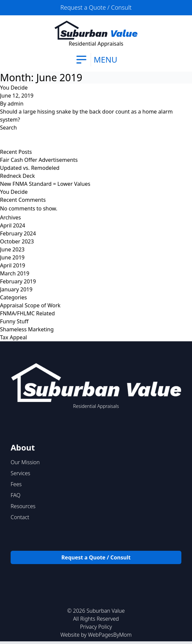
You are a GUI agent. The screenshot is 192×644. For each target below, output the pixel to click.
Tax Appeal (13, 337)
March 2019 (15, 273)
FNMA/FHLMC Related (27, 313)
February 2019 (18, 281)
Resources (23, 506)
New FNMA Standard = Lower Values (45, 184)
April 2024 (13, 225)
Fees (16, 484)
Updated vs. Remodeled (30, 168)
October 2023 (17, 241)
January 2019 (16, 289)
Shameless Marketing (27, 329)
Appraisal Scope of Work (30, 305)
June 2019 (12, 257)
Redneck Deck (17, 176)
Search (8, 128)
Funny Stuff (14, 321)
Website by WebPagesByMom (96, 635)
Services (20, 473)
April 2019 (13, 265)
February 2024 (18, 233)
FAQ (15, 495)
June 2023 (12, 249)
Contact (20, 517)
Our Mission (25, 462)
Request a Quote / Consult (96, 7)
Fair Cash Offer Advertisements (39, 160)
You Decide (14, 88)
